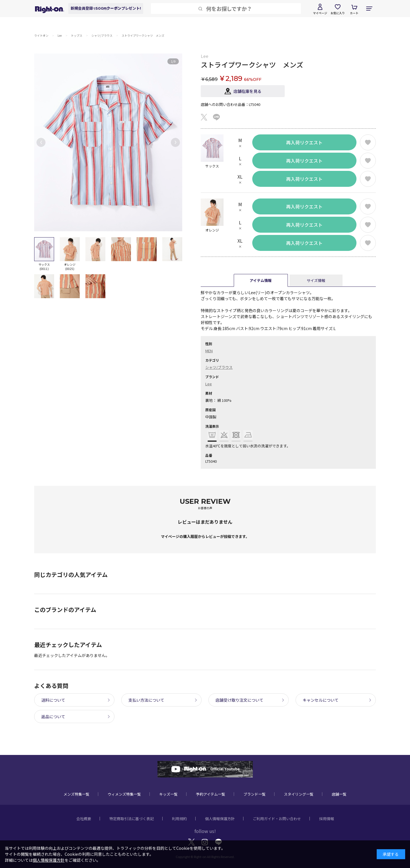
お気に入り (338, 13)
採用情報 (327, 819)
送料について (53, 700)
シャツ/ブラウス (219, 367)
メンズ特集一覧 (76, 794)
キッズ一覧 (168, 794)
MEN (209, 351)
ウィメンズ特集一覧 (124, 794)
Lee (209, 384)
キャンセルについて (321, 700)
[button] (41, 142)
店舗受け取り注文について (239, 700)
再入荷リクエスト (304, 142)
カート (354, 13)
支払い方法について (146, 700)
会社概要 (84, 819)
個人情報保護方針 (220, 819)
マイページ (320, 13)
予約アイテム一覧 (211, 794)
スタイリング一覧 (299, 794)
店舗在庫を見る (247, 91)
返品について (53, 716)
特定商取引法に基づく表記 (132, 819)
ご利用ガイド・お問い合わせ (277, 819)
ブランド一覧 (255, 794)
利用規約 (179, 819)
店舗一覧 (339, 794)
